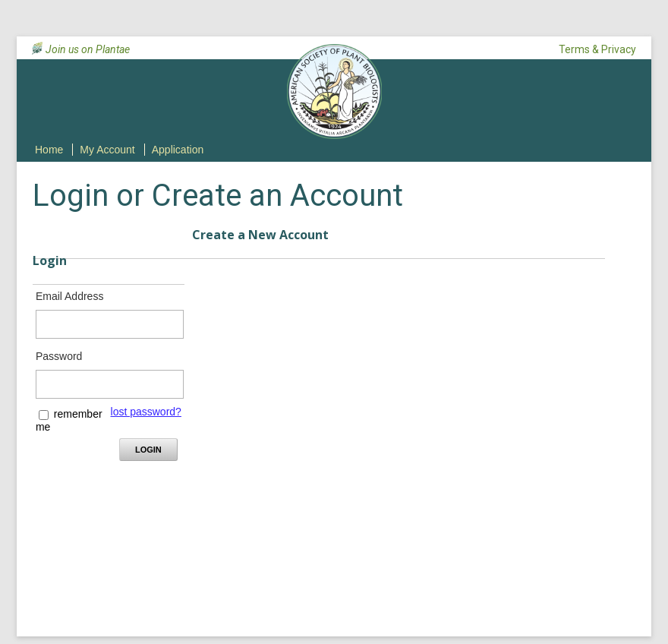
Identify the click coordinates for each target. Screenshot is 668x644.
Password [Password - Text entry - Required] (59, 356)
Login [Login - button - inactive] (148, 450)
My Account (107, 150)
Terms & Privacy (597, 49)
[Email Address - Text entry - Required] (110, 324)
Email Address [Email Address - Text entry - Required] (69, 296)
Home (49, 150)
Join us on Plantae (88, 49)
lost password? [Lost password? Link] (146, 412)
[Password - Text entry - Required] (110, 384)
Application (178, 150)
